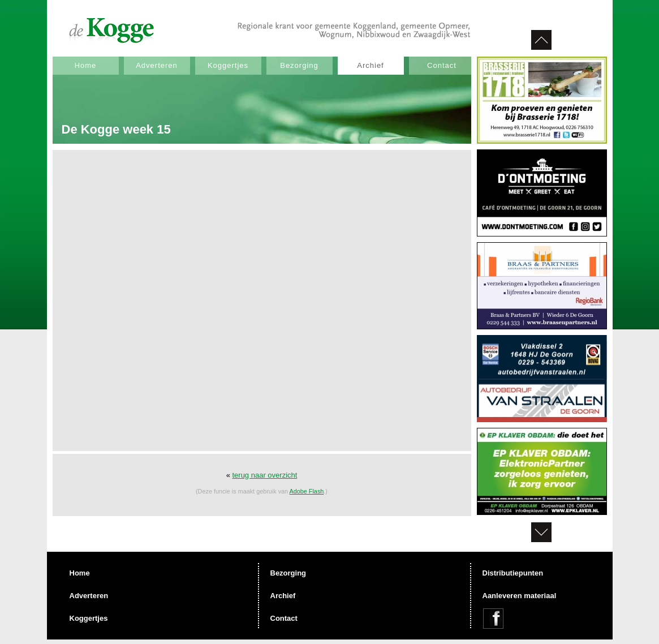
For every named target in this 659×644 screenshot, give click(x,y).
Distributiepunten (513, 573)
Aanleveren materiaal (520, 596)
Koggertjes (228, 65)
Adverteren (157, 65)
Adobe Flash (307, 491)
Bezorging (299, 65)
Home (86, 65)
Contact (442, 65)
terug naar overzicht (264, 475)
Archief (370, 65)
